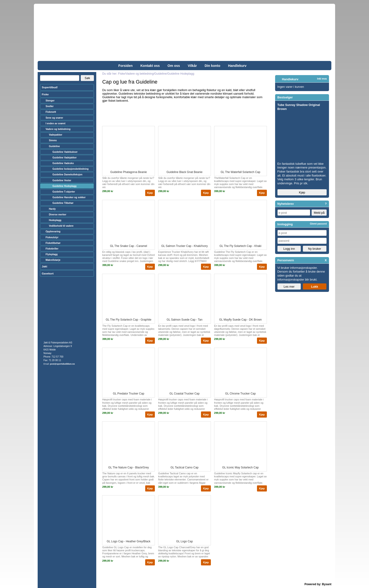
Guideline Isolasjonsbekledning (71, 169)
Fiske (45, 94)
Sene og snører (54, 118)
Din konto (213, 66)
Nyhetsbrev (286, 204)
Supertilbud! (50, 87)
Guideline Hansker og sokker (69, 197)
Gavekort (48, 274)
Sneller (50, 106)
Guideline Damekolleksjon (67, 175)
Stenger (50, 101)
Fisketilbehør (53, 243)
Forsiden (126, 66)
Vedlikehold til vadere (61, 226)
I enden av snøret (56, 123)
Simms (53, 140)
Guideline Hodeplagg (64, 186)
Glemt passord (318, 224)
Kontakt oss (150, 66)
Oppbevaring (53, 232)
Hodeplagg (55, 220)
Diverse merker (58, 215)
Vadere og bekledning (58, 129)
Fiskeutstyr (52, 237)
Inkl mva (322, 79)
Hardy (52, 209)
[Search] (60, 78)
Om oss (174, 66)
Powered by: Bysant (318, 584)
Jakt (45, 266)
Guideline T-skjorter (64, 192)
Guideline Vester (62, 180)
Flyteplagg (52, 254)
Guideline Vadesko (63, 163)
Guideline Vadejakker (65, 158)
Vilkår (192, 66)
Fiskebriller (52, 249)
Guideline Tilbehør (63, 203)
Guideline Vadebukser (65, 152)
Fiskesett (51, 112)
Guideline (54, 146)
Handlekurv (237, 66)
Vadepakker (56, 135)
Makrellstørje (53, 260)
